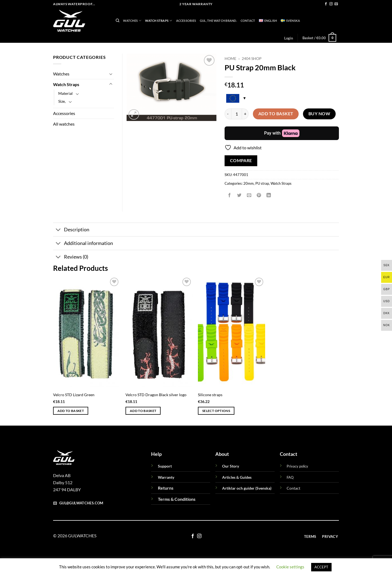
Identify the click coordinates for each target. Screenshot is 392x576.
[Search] (117, 20)
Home (230, 59)
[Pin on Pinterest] (259, 195)
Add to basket (276, 114)
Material (65, 93)
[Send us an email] (336, 4)
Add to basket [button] (71, 411)
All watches (64, 124)
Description (71, 230)
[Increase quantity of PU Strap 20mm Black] (245, 114)
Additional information (83, 244)
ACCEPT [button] (321, 567)
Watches (132, 21)
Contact (248, 21)
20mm (249, 183)
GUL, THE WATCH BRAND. (218, 21)
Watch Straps (159, 21)
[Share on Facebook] (230, 195)
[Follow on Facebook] (326, 4)
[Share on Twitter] (239, 195)
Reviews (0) (71, 258)
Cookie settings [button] (290, 567)
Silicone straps (210, 395)
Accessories (186, 21)
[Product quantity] (237, 114)
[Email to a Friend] (249, 195)
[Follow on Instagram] (331, 4)
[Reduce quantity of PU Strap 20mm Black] (228, 114)
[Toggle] (111, 74)
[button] (288, 38)
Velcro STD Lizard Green (74, 395)
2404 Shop (252, 59)
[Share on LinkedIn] (269, 195)
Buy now (319, 114)
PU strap (262, 183)
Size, (62, 101)
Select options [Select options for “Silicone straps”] (216, 411)
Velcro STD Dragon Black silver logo (156, 395)
